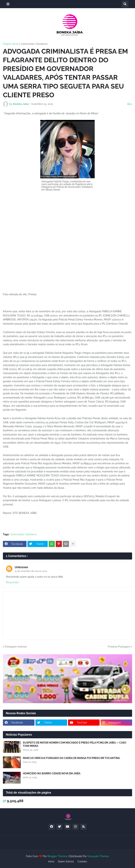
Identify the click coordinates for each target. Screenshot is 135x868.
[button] (8, 4)
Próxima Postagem (119, 647)
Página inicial (11, 44)
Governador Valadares (34, 44)
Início (51, 861)
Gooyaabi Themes (98, 856)
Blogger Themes (57, 856)
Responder (12, 582)
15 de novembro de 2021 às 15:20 (31, 571)
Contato (82, 861)
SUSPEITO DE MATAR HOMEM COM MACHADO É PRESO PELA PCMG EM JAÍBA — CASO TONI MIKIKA (75, 744)
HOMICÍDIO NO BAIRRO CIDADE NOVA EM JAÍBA (52, 773)
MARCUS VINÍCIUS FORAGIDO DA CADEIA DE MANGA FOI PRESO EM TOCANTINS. (72, 758)
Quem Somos (66, 861)
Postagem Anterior (16, 647)
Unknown (21, 567)
